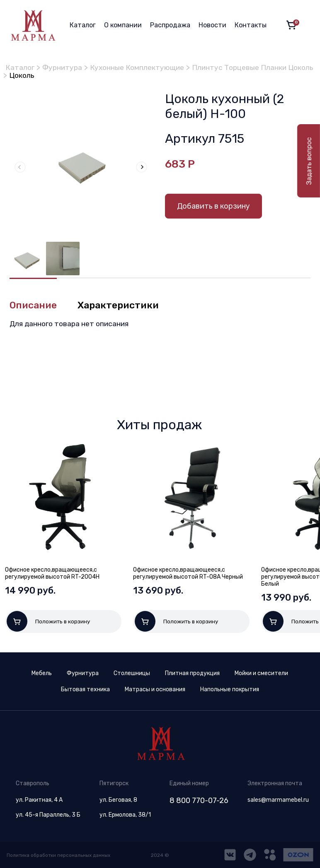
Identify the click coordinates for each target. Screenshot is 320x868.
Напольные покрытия (230, 691)
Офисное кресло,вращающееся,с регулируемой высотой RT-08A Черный (188, 573)
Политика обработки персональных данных (60, 856)
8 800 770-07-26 (199, 802)
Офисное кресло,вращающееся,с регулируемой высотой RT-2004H (52, 573)
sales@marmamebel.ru (278, 801)
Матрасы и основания (155, 691)
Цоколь (153, 75)
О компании (123, 25)
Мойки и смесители (261, 674)
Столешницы (132, 674)
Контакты (251, 25)
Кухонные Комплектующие (140, 67)
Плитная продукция (192, 674)
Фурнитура (64, 67)
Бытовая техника (85, 691)
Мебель (42, 674)
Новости (212, 25)
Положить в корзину (48, 621)
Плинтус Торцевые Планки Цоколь (68, 75)
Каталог (83, 25)
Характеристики (122, 305)
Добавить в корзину (213, 206)
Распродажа (170, 25)
